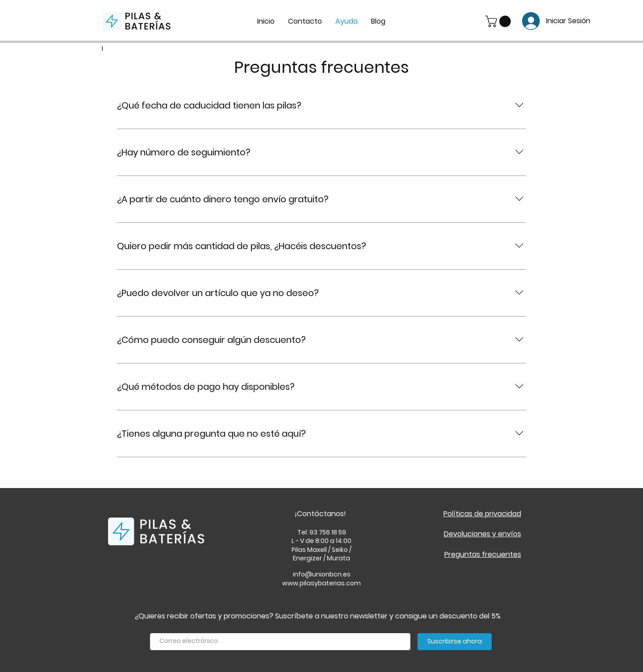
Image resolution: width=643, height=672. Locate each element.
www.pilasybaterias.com (321, 583)
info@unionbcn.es (322, 574)
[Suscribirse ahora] (455, 642)
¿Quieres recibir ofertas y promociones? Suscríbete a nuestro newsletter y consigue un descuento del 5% (318, 616)
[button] (499, 21)
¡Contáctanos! (320, 514)
